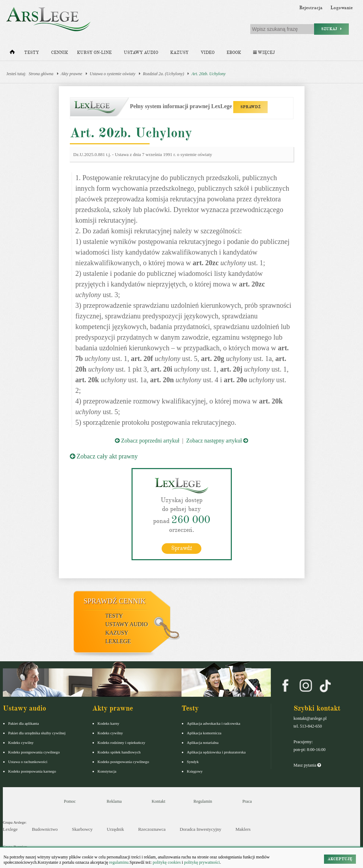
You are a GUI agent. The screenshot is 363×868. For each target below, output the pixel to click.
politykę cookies (167, 862)
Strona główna (41, 74)
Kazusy (179, 53)
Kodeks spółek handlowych (119, 752)
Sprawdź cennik (115, 601)
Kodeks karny (108, 723)
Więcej (264, 53)
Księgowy (195, 771)
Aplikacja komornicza (204, 733)
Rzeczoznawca (152, 829)
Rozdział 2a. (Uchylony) (163, 74)
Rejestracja (311, 8)
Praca (247, 801)
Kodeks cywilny (21, 742)
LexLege (118, 641)
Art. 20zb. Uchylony (208, 74)
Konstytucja (107, 771)
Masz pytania (307, 765)
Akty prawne (72, 74)
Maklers (243, 829)
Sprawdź (182, 548)
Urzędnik (115, 829)
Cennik (60, 53)
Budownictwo (45, 829)
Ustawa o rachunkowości (28, 761)
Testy (32, 53)
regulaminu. (119, 862)
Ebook (234, 53)
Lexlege (10, 829)
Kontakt (159, 801)
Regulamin (203, 801)
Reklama (114, 801)
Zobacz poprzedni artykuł (147, 441)
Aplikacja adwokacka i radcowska (214, 723)
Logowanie (342, 8)
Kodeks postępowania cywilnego (34, 752)
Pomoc (70, 801)
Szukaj (331, 29)
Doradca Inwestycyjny (200, 829)
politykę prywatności (202, 862)
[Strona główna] (12, 54)
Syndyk (193, 761)
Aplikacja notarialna (203, 742)
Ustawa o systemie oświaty (113, 74)
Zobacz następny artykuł (217, 441)
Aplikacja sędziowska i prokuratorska (216, 752)
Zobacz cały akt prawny (104, 456)
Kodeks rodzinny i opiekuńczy (121, 742)
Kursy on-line (94, 53)
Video (208, 53)
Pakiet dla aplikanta (24, 723)
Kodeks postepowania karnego (32, 771)
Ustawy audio (141, 53)
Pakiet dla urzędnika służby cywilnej (37, 733)
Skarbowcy (82, 829)
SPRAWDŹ (250, 107)
